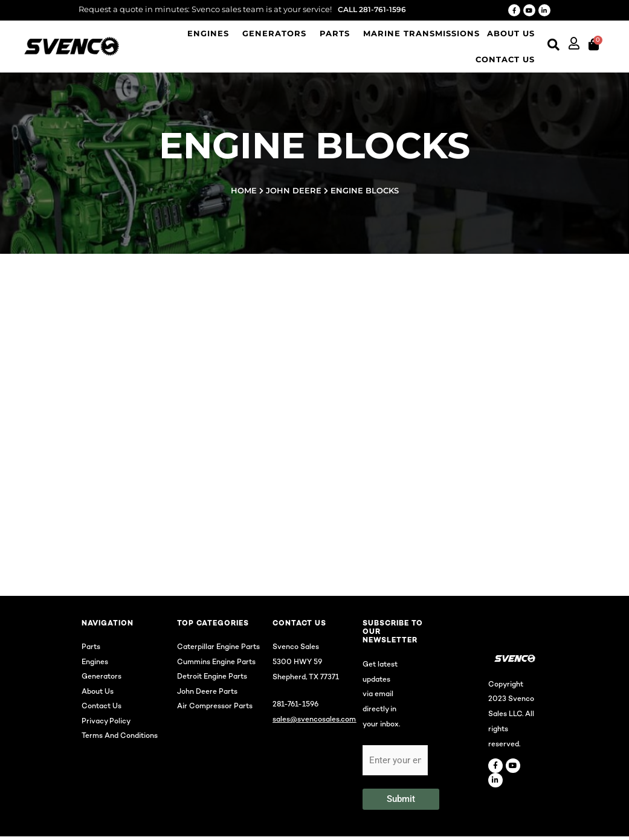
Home (244, 190)
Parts (335, 33)
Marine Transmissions (421, 33)
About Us (511, 33)
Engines (208, 33)
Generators (274, 33)
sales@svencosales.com (314, 723)
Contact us (505, 59)
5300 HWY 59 (297, 666)
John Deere (294, 190)
